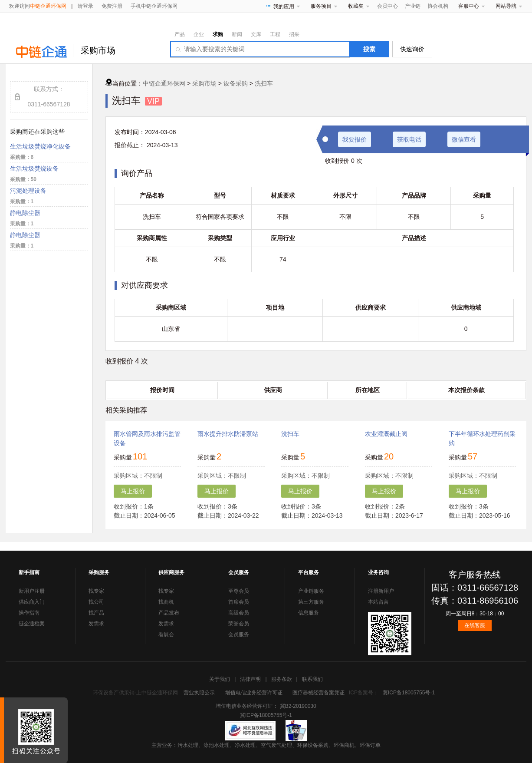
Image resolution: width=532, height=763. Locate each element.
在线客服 (475, 625)
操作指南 (29, 613)
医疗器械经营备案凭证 (319, 693)
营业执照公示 (199, 693)
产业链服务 (311, 591)
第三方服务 (311, 602)
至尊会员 (239, 591)
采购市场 (98, 50)
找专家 (96, 591)
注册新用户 (381, 591)
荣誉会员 (239, 624)
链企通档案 (32, 624)
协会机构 (438, 6)
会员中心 (388, 6)
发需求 (96, 624)
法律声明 (250, 679)
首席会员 (239, 602)
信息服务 (309, 613)
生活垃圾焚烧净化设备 (40, 146)
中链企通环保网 (164, 83)
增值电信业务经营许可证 (254, 693)
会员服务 (239, 634)
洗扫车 (264, 83)
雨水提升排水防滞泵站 (228, 434)
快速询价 (412, 49)
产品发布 (169, 613)
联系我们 (312, 679)
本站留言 (378, 602)
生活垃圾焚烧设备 (34, 168)
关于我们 (220, 679)
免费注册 (112, 6)
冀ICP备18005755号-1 (409, 693)
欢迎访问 (38, 6)
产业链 (413, 6)
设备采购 (236, 83)
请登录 (85, 6)
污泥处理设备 (28, 191)
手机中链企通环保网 (154, 6)
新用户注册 (32, 591)
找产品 (96, 613)
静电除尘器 (25, 213)
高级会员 (239, 613)
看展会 (166, 634)
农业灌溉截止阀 (386, 434)
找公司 (96, 602)
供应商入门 (32, 602)
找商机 (166, 602)
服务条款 (282, 679)
